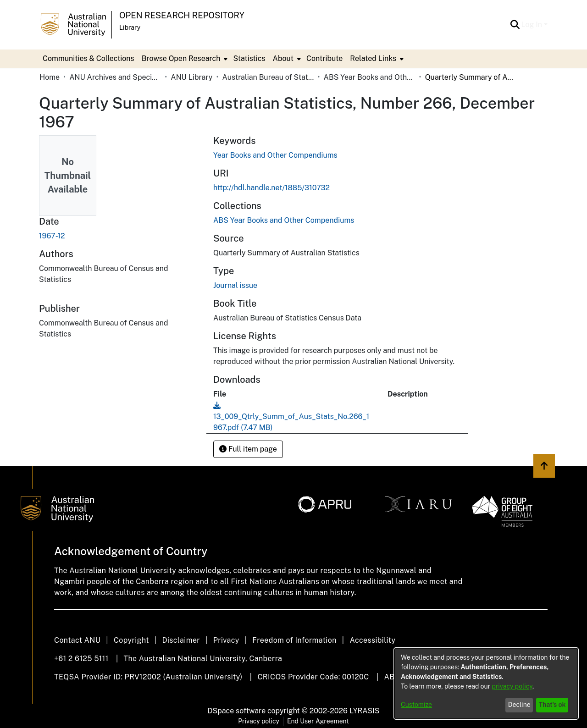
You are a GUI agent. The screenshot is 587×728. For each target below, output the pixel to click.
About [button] (283, 58)
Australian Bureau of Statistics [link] (268, 77)
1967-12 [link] (52, 236)
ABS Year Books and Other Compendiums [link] (370, 77)
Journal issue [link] (235, 285)
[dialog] (486, 684)
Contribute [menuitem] (324, 58)
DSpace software (237, 711)
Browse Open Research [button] (181, 58)
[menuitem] (184, 59)
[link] (284, 220)
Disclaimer (181, 640)
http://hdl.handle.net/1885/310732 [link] (271, 188)
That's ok (552, 705)
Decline (519, 705)
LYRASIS (364, 711)
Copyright (131, 640)
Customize (416, 705)
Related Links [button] (373, 58)
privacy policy (512, 686)
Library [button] (130, 28)
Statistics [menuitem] (249, 58)
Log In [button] (533, 25)
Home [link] (50, 77)
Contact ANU (77, 640)
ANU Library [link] (191, 77)
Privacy (226, 640)
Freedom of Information (294, 640)
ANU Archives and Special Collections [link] (115, 77)
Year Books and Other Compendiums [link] (275, 155)
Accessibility (372, 640)
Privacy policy (259, 721)
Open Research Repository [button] (182, 15)
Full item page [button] (248, 449)
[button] (515, 25)
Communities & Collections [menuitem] (89, 58)
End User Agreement (318, 721)
